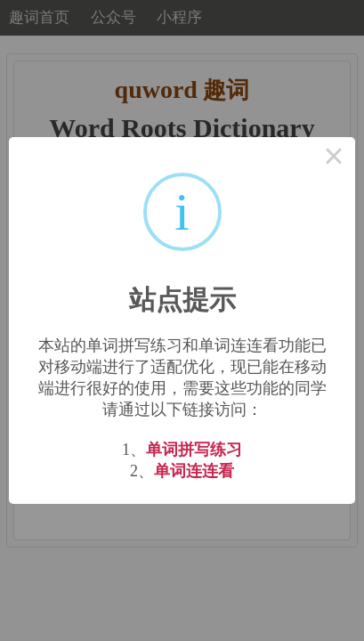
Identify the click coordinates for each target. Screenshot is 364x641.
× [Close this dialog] (334, 158)
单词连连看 (194, 471)
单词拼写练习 (194, 450)
